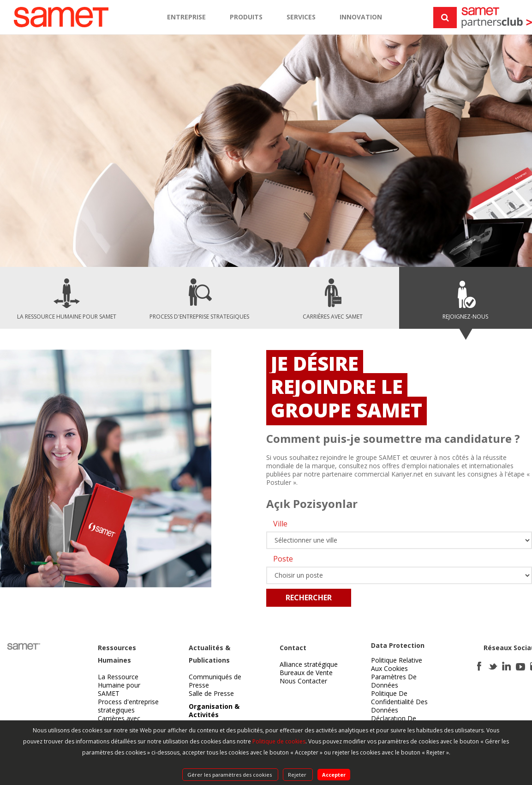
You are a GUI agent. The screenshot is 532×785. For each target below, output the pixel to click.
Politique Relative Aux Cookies (397, 664)
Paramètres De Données (394, 681)
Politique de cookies (279, 741)
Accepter (334, 775)
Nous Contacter (303, 681)
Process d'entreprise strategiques (128, 706)
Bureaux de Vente (306, 673)
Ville (280, 524)
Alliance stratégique (309, 664)
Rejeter (298, 775)
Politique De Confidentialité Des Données (399, 702)
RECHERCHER (309, 598)
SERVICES (301, 17)
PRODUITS (246, 17)
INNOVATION (361, 17)
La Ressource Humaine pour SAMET (119, 685)
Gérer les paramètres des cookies (230, 775)
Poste (283, 559)
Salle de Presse (211, 693)
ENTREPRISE (186, 17)
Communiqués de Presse (215, 681)
